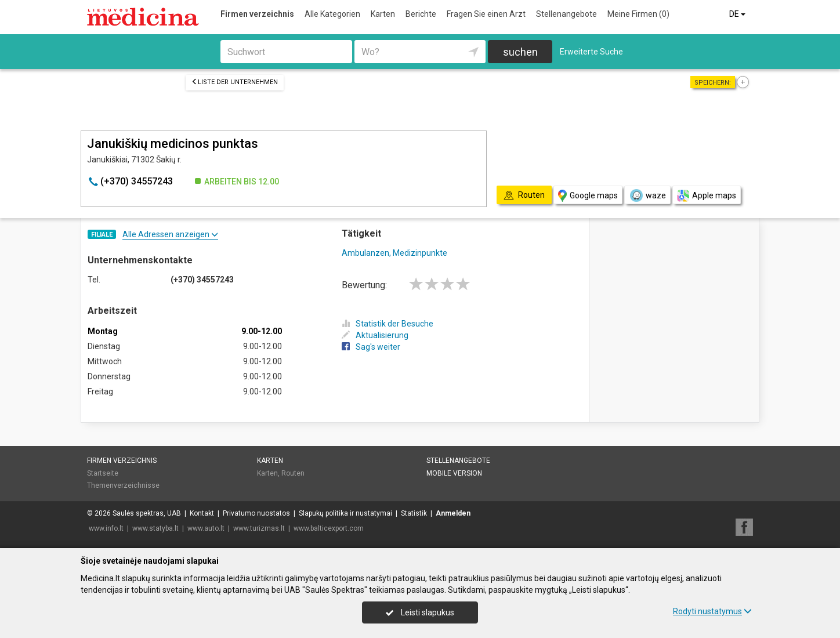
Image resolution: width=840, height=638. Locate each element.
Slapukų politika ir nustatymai (345, 513)
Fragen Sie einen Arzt (486, 14)
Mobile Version (454, 473)
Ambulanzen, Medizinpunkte (394, 253)
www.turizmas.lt (259, 528)
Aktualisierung (375, 335)
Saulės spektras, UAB (147, 513)
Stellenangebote (566, 14)
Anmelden (453, 513)
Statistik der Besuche (388, 324)
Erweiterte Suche (591, 52)
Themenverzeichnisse (123, 485)
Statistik (414, 513)
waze (647, 195)
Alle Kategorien (332, 14)
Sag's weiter (371, 347)
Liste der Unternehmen (235, 82)
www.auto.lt (206, 528)
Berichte (421, 14)
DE (738, 14)
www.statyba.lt (155, 528)
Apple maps (707, 196)
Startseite (103, 473)
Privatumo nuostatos (256, 513)
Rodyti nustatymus (712, 611)
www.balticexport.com (329, 528)
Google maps (588, 196)
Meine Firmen (638, 14)
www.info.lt (106, 528)
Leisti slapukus (420, 612)
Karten (383, 14)
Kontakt (202, 513)
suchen (520, 52)
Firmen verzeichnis (257, 14)
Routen (293, 473)
